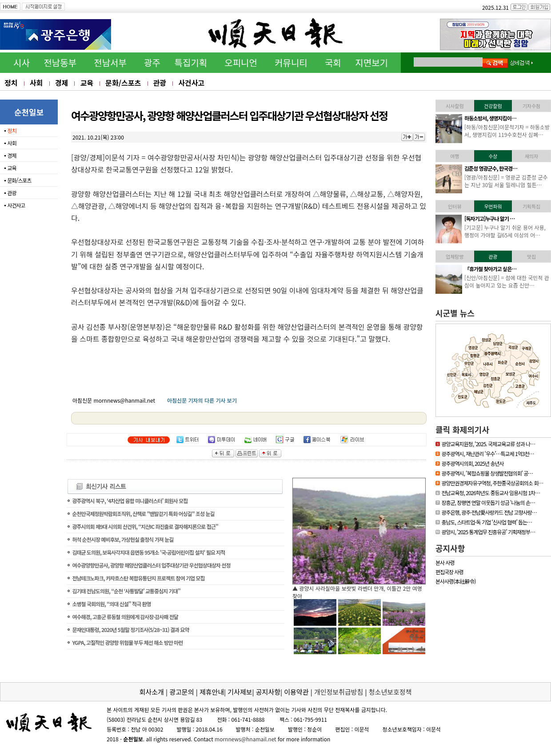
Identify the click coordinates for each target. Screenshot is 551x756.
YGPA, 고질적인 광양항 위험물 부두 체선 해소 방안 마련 (127, 642)
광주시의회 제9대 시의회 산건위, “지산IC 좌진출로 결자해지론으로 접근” (145, 526)
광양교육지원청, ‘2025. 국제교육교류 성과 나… (488, 444)
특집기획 (191, 62)
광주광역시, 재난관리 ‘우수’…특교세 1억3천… (487, 454)
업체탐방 (455, 256)
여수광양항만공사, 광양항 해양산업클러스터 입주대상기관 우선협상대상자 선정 (151, 565)
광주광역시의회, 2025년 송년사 (472, 463)
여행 (455, 156)
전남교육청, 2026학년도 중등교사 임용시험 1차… (491, 493)
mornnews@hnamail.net (246, 739)
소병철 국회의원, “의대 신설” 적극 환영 (111, 604)
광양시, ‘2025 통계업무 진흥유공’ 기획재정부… (488, 532)
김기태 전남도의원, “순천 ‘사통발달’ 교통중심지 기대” (126, 591)
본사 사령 (445, 562)
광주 (152, 62)
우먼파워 (493, 206)
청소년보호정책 (390, 692)
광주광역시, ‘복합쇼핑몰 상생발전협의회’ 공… (487, 473)
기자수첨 (531, 106)
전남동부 (60, 62)
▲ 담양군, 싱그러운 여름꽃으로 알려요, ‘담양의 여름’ (351, 588)
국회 (333, 62)
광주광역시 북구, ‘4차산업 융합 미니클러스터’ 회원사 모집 (130, 501)
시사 (22, 62)
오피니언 (241, 62)
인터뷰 (455, 206)
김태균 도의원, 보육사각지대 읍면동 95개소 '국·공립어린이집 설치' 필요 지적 (148, 552)
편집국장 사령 (449, 572)
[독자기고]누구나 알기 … (489, 218)
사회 (36, 83)
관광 (160, 83)
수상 (493, 156)
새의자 (531, 156)
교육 (86, 83)
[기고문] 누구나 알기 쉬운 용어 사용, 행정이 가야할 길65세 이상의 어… (505, 231)
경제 (62, 83)
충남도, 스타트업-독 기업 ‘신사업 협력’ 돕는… (487, 522)
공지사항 (450, 548)
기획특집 (531, 206)
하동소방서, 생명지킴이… (490, 118)
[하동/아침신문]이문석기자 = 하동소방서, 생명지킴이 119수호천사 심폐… (507, 131)
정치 (11, 83)
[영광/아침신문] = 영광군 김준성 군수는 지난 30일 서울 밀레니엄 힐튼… (506, 181)
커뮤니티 (291, 62)
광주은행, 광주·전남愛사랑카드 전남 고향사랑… (489, 512)
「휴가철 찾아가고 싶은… (490, 269)
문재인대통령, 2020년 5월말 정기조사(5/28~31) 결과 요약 (130, 630)
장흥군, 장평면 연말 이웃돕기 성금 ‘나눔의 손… (488, 502)
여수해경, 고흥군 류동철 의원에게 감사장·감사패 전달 (125, 617)
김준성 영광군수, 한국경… (491, 168)
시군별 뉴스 (455, 313)
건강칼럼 (493, 106)
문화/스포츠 (123, 83)
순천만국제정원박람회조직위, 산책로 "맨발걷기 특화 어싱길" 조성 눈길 (143, 514)
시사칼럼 (455, 106)
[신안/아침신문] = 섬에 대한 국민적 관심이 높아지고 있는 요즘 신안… (507, 281)
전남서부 (110, 62)
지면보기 (371, 62)
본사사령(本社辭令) (455, 581)
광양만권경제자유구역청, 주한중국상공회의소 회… (492, 483)
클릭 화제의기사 (462, 429)
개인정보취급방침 (339, 692)
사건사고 (191, 83)
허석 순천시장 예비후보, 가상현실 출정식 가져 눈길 (123, 539)
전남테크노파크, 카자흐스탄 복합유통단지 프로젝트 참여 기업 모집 (138, 578)
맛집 (531, 256)
